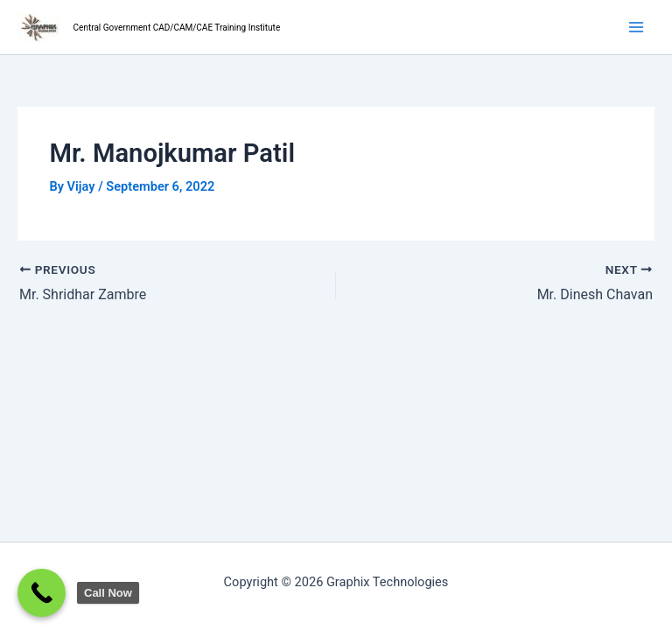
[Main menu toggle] (636, 27)
